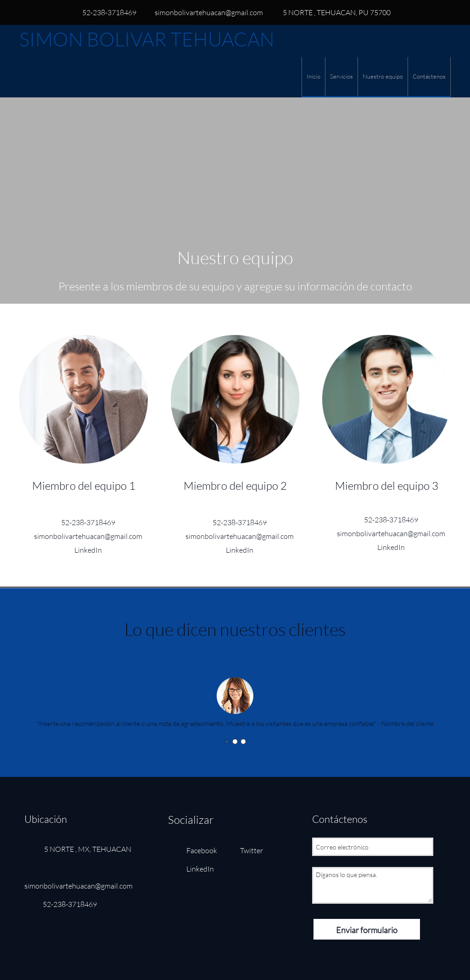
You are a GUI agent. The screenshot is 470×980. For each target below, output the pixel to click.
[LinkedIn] (84, 550)
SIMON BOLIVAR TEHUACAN (147, 39)
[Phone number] (105, 12)
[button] (235, 689)
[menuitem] (313, 77)
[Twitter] (245, 850)
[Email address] (204, 12)
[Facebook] (195, 850)
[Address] (331, 12)
